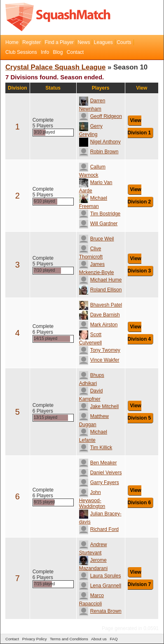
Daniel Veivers (101, 473)
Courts (124, 42)
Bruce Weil (97, 239)
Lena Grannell (100, 586)
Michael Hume (101, 280)
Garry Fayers (99, 482)
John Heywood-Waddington (92, 499)
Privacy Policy (35, 639)
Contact (75, 52)
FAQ (114, 639)
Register (32, 42)
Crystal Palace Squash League (55, 67)
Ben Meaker (98, 463)
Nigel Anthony (100, 142)
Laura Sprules (100, 576)
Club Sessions (21, 52)
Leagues (103, 42)
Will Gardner (98, 224)
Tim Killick (96, 448)
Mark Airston (98, 325)
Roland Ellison (101, 290)
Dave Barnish (100, 315)
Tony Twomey (100, 350)
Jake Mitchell (99, 406)
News (84, 42)
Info (45, 52)
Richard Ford (99, 529)
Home (12, 42)
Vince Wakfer (99, 360)
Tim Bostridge (100, 214)
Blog (58, 52)
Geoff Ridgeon (101, 116)
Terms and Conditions (69, 639)
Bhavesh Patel (101, 305)
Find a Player (59, 42)
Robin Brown (99, 152)
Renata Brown (100, 611)
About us (99, 639)
